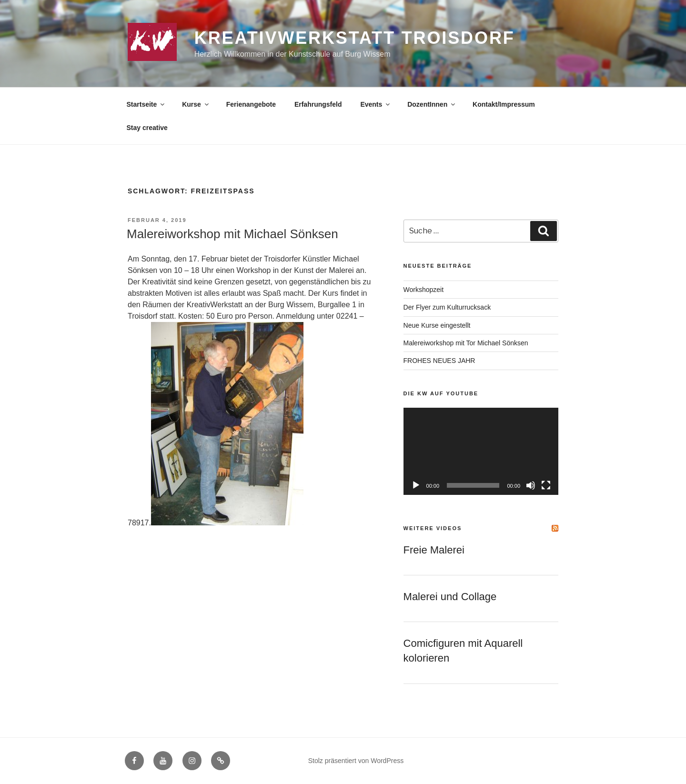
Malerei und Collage (450, 597)
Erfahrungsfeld (318, 104)
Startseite (146, 104)
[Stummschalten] (531, 485)
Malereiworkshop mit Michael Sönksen (232, 234)
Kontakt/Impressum (504, 104)
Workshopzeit (424, 290)
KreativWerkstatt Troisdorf (355, 38)
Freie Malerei (434, 550)
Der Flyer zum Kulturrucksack (447, 307)
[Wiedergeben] (416, 485)
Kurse (196, 104)
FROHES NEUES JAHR (439, 361)
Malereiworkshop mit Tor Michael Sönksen (466, 343)
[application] (481, 451)
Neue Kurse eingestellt (437, 325)
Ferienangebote (251, 104)
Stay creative (147, 128)
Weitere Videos (433, 528)
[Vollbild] (546, 485)
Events (376, 104)
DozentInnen (432, 104)
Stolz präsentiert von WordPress (356, 761)
